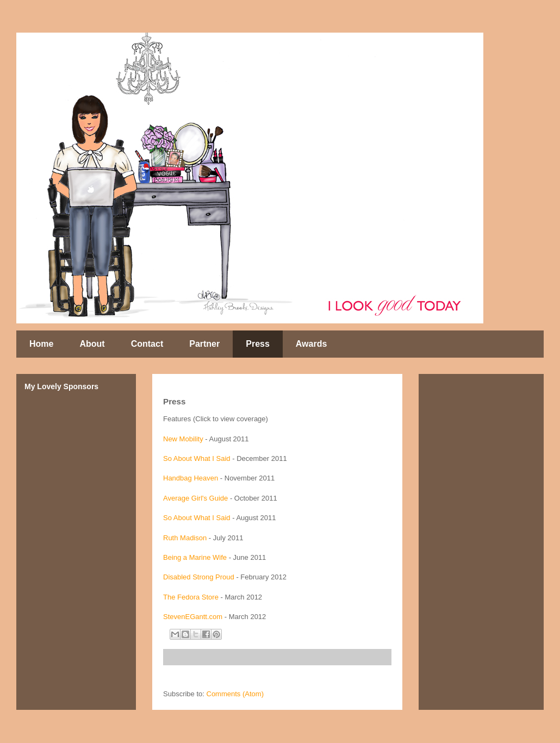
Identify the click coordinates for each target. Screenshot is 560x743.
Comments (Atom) (235, 694)
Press (258, 344)
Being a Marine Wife (195, 557)
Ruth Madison (185, 538)
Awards (312, 344)
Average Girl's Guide (195, 498)
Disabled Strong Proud (199, 577)
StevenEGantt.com (193, 617)
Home (41, 344)
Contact (147, 344)
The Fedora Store (191, 597)
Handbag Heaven (191, 478)
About (92, 344)
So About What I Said (197, 458)
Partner (204, 344)
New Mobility (183, 439)
